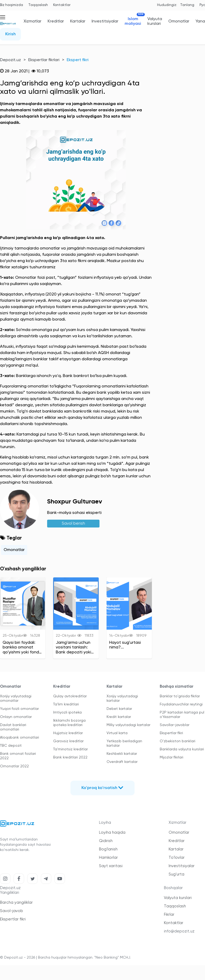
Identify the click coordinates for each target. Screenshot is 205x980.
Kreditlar (56, 21)
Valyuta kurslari (155, 21)
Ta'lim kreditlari (66, 704)
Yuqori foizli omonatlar (19, 709)
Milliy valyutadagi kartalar (128, 725)
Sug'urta (176, 874)
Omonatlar (179, 21)
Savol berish (73, 524)
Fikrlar (169, 915)
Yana (200, 21)
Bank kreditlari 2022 (70, 757)
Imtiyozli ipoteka (67, 712)
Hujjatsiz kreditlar (68, 733)
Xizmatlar (32, 21)
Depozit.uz (10, 60)
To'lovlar (177, 858)
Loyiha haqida (112, 833)
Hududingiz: (167, 5)
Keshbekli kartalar (122, 754)
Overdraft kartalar (122, 762)
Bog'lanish (108, 849)
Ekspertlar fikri (171, 733)
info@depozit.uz (179, 931)
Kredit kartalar (119, 717)
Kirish (10, 34)
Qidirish (106, 841)
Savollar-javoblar (174, 725)
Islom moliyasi (133, 21)
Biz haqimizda (12, 5)
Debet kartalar (119, 709)
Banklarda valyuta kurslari (182, 749)
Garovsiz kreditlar (68, 741)
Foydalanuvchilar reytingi (181, 704)
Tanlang (187, 5)
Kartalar (78, 21)
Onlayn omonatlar (16, 717)
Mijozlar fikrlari (171, 757)
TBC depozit (11, 746)
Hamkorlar (108, 858)
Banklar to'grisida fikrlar (180, 696)
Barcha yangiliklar (16, 903)
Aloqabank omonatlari (20, 738)
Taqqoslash (38, 5)
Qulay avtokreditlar (70, 696)
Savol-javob (12, 911)
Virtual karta (117, 733)
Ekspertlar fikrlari (44, 60)
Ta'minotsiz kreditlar (70, 749)
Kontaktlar (62, 5)
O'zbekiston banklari (178, 741)
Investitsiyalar (105, 21)
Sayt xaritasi (111, 866)
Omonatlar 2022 (14, 766)
